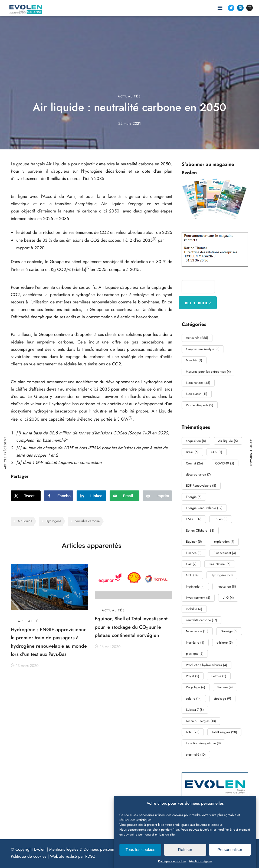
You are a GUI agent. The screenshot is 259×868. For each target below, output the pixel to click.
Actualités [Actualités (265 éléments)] (197, 338)
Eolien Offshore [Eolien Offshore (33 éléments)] (200, 530)
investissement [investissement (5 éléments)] (198, 598)
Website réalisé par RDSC (73, 856)
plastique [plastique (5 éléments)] (195, 654)
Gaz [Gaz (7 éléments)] (191, 564)
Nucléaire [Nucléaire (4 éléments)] (195, 643)
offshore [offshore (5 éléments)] (225, 643)
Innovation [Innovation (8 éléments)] (226, 587)
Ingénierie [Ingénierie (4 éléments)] (195, 587)
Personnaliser (230, 857)
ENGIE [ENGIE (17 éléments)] (194, 519)
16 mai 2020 (108, 647)
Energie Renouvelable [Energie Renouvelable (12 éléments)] (204, 508)
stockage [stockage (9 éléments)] (222, 699)
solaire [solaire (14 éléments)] (194, 699)
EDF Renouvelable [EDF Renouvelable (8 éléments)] (201, 486)
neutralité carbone (87, 521)
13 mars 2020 (25, 666)
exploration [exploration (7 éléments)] (224, 542)
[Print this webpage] (158, 496)
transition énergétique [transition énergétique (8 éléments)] (203, 743)
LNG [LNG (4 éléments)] (228, 598)
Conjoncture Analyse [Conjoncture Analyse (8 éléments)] (203, 349)
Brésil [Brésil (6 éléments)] (192, 452)
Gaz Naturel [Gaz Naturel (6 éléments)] (220, 564)
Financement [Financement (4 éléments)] (225, 553)
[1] (155, 239)
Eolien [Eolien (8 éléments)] (221, 519)
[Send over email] (124, 496)
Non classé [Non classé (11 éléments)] (197, 394)
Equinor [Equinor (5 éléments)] (194, 542)
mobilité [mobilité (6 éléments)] (194, 609)
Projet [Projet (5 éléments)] (193, 676)
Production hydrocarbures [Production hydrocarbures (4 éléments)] (206, 665)
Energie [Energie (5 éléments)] (194, 497)
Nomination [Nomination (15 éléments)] (197, 631)
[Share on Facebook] (59, 496)
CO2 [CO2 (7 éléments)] (217, 452)
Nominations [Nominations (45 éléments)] (198, 383)
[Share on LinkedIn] (91, 496)
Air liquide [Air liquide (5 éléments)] (228, 441)
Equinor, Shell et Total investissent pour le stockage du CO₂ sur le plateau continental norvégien (131, 627)
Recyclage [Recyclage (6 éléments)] (196, 687)
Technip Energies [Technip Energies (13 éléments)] (201, 721)
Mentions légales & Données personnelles (86, 849)
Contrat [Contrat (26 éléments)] (194, 463)
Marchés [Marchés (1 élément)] (194, 360)
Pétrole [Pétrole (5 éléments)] (219, 676)
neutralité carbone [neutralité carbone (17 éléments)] (201, 620)
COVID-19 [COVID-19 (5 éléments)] (225, 463)
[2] (88, 268)
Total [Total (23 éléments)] (193, 732)
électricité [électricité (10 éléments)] (196, 755)
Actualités (129, 96)
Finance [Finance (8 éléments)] (194, 553)
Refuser (185, 857)
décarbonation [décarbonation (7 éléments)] (198, 474)
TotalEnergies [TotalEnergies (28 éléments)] (224, 732)
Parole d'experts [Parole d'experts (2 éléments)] (200, 405)
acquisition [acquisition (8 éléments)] (196, 441)
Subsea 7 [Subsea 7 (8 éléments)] (195, 710)
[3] (131, 418)
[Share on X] (26, 496)
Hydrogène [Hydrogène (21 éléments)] (222, 575)
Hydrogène (53, 521)
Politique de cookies (29, 856)
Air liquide (25, 521)
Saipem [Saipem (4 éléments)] (225, 687)
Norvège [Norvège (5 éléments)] (229, 631)
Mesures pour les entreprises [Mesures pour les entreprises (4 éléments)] (208, 372)
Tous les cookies (140, 857)
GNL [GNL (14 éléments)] (192, 575)
